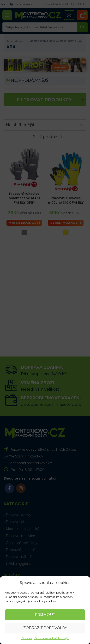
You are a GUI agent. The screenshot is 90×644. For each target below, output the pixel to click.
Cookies (27, 638)
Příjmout (45, 615)
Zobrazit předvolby (45, 628)
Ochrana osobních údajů (51, 638)
